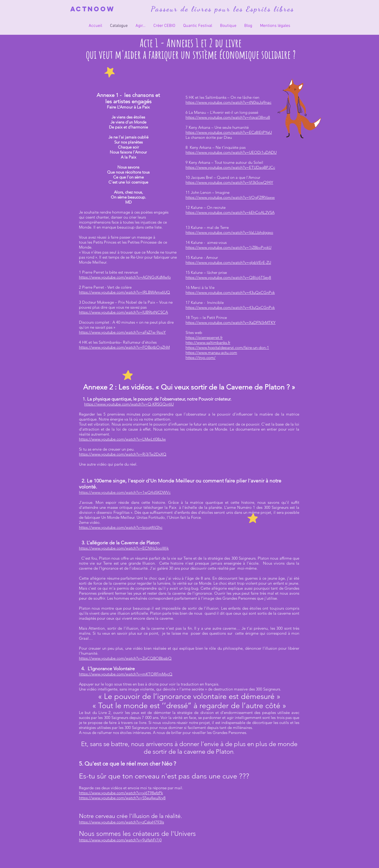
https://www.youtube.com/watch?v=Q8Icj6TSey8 (228, 277)
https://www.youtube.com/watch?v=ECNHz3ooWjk (124, 548)
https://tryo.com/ (201, 357)
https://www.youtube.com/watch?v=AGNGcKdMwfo (125, 277)
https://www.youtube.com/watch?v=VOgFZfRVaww (230, 197)
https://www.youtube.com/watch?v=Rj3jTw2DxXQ (123, 454)
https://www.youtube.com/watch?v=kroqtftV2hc (121, 527)
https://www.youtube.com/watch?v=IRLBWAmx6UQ (124, 292)
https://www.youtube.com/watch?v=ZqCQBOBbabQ (125, 658)
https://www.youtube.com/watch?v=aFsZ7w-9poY (122, 332)
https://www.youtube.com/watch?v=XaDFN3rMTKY (231, 322)
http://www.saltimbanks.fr (208, 342)
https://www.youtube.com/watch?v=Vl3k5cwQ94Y (229, 182)
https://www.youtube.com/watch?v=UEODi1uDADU (231, 152)
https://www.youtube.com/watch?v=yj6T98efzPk (121, 793)
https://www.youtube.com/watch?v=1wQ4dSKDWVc (125, 492)
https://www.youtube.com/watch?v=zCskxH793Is (121, 822)
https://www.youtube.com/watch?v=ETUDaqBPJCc (230, 167)
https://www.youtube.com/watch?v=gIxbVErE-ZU (228, 262)
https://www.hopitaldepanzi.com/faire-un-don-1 (227, 347)
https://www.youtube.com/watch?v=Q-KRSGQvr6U (129, 404)
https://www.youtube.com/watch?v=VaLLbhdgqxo (229, 232)
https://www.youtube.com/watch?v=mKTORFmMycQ (126, 674)
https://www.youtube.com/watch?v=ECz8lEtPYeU (229, 132)
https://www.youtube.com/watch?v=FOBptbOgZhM (124, 347)
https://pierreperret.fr (204, 337)
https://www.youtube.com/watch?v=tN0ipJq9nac (228, 102)
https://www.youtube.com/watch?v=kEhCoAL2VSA (230, 212)
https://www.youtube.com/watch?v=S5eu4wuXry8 (122, 798)
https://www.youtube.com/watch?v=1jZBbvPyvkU (228, 247)
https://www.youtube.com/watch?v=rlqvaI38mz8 (228, 117)
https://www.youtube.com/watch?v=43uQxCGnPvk (230, 292)
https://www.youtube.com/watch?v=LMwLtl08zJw (122, 439)
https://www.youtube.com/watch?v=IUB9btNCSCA (123, 312)
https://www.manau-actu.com (211, 352)
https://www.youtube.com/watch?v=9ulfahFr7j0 (120, 840)
